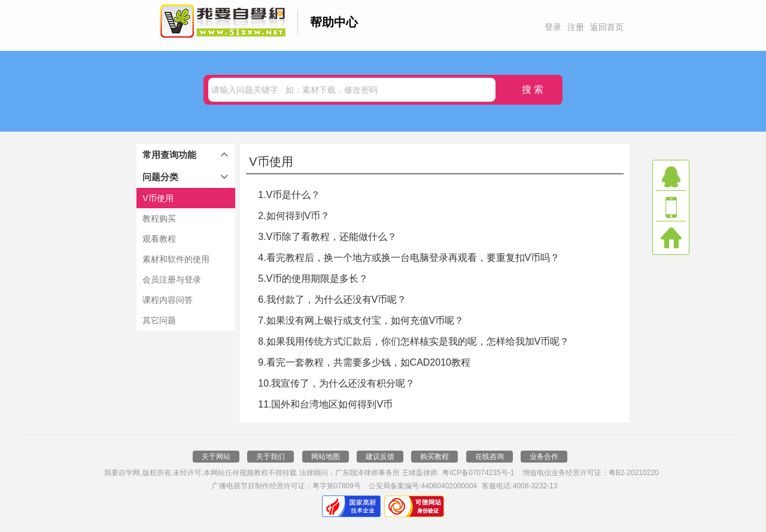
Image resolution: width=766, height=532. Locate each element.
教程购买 (159, 218)
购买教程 (434, 457)
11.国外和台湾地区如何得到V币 (325, 404)
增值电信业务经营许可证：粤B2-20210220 (591, 473)
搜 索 (533, 89)
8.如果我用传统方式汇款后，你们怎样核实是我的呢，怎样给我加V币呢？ (414, 341)
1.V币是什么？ (289, 195)
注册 (576, 27)
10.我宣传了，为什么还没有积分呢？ (336, 383)
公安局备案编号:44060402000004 (423, 486)
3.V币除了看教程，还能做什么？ (327, 237)
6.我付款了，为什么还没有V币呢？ (332, 300)
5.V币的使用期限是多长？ (313, 279)
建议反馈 (380, 457)
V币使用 (158, 198)
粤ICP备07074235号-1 (478, 473)
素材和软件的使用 (176, 259)
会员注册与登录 (172, 279)
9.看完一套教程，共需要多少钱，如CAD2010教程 (364, 362)
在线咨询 (490, 457)
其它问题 (159, 320)
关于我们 (270, 457)
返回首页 (607, 27)
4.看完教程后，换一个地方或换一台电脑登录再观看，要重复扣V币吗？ (409, 258)
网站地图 (326, 457)
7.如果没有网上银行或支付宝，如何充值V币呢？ (361, 320)
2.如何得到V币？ (294, 216)
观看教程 (159, 239)
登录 (553, 27)
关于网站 (216, 457)
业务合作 (544, 457)
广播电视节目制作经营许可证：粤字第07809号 (286, 486)
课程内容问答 (168, 300)
